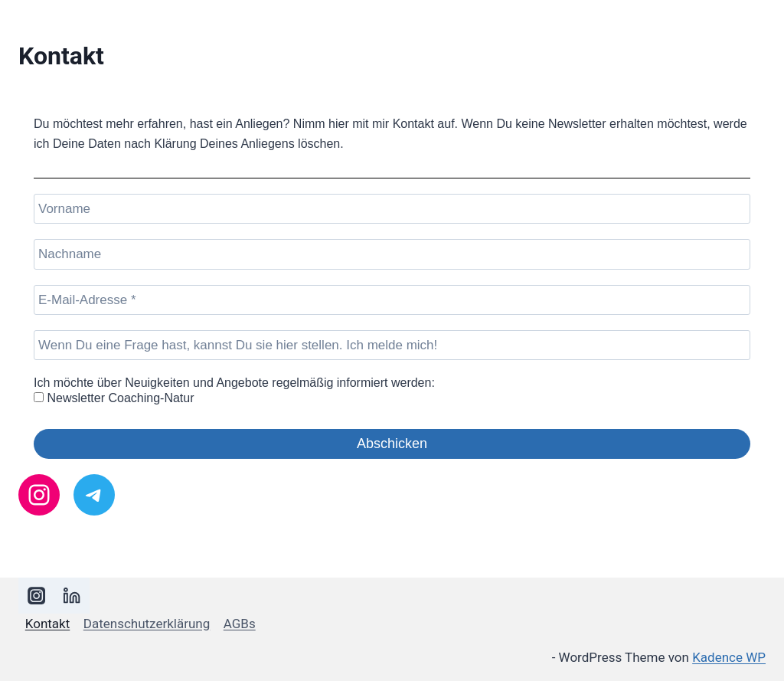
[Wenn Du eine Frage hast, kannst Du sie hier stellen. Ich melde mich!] (392, 345)
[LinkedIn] (72, 596)
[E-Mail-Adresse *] (392, 300)
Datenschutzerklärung (147, 624)
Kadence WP (729, 657)
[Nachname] (392, 254)
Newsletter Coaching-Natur (114, 398)
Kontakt (48, 624)
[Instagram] (36, 596)
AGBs (240, 624)
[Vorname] (392, 209)
